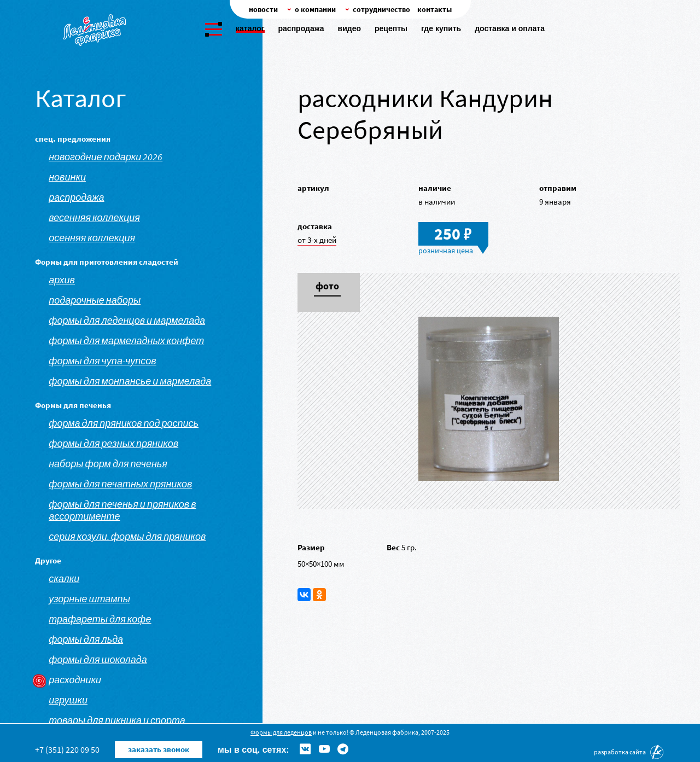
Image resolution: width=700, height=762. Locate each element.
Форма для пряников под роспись (124, 423)
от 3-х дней (317, 240)
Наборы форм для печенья (108, 464)
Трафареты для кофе (100, 619)
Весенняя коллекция (94, 218)
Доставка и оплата (510, 28)
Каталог (250, 28)
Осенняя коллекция (92, 238)
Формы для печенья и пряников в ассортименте (122, 510)
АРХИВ (62, 280)
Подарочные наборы (95, 300)
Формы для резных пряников (113, 444)
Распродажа (301, 28)
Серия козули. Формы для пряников (127, 537)
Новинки (67, 177)
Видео (349, 28)
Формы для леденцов (281, 732)
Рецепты (391, 28)
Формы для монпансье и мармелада (130, 381)
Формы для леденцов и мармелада (127, 321)
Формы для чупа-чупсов (102, 361)
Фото (327, 287)
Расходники (75, 680)
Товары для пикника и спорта (117, 720)
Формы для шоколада (98, 660)
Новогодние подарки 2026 (106, 157)
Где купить (441, 28)
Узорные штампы (89, 599)
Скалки (64, 579)
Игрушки (68, 700)
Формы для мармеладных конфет (126, 341)
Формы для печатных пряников (120, 484)
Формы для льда (86, 639)
